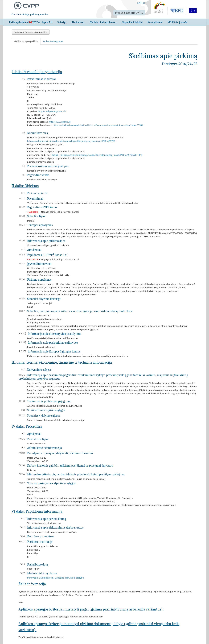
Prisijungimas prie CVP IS (129, 13)
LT (144, 3)
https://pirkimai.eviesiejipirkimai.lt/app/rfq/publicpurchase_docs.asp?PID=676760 (71, 141)
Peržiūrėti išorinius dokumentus (31, 32)
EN (139, 3)
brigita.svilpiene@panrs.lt (52, 111)
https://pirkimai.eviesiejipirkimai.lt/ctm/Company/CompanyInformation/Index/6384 (98, 125)
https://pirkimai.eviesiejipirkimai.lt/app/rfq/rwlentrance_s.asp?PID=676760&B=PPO (97, 155)
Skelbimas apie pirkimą (26, 41)
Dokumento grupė (53, 41)
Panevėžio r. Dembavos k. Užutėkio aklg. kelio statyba (56, 578)
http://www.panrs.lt (60, 122)
